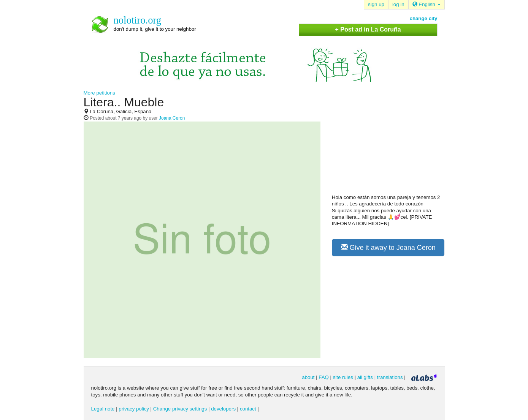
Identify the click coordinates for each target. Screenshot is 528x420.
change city (424, 18)
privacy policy (134, 409)
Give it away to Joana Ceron (388, 247)
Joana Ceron (172, 118)
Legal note (103, 409)
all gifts (365, 377)
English (427, 4)
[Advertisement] (389, 145)
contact (248, 409)
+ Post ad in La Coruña (368, 29)
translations (390, 377)
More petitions (99, 93)
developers (223, 409)
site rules (343, 377)
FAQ (324, 377)
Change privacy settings (180, 409)
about (308, 377)
